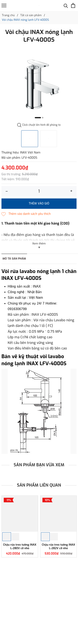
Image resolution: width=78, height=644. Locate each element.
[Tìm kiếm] (66, 5)
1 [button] (38, 118)
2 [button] (43, 118)
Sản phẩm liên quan (39, 485)
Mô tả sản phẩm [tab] (14, 259)
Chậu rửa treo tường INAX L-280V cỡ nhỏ (20, 547)
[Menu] (4, 5)
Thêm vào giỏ (39, 204)
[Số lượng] (39, 191)
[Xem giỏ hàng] (73, 5)
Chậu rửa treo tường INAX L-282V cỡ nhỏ (58, 547)
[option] (39, 84)
